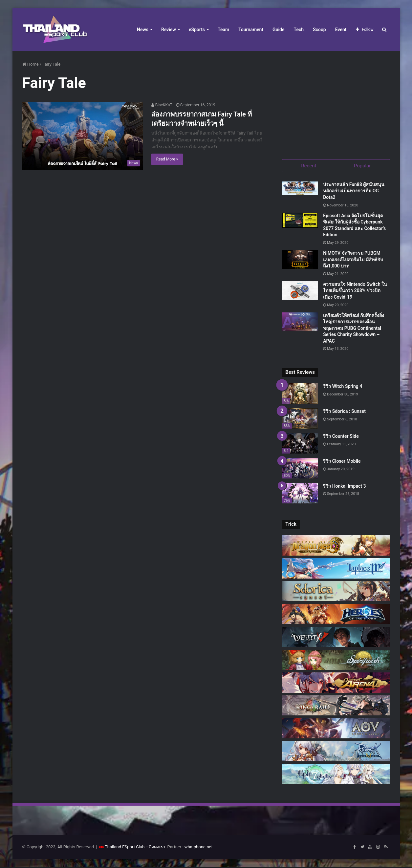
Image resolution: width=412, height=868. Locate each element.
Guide (278, 30)
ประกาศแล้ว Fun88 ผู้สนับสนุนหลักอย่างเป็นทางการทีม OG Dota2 (354, 191)
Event (341, 30)
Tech (299, 30)
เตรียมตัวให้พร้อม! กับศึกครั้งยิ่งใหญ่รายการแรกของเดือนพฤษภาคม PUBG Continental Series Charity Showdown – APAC (354, 329)
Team (223, 30)
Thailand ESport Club (125, 848)
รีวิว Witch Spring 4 (343, 387)
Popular (362, 166)
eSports (197, 30)
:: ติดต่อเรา (156, 848)
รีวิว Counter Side (341, 437)
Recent (309, 166)
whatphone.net (199, 848)
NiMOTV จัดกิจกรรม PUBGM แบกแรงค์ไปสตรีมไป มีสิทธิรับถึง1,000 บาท (353, 260)
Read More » (167, 159)
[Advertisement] (336, 102)
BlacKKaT (162, 105)
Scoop (319, 30)
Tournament (251, 30)
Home (31, 64)
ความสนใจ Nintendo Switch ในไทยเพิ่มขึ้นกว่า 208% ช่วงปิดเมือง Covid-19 (355, 291)
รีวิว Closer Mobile (342, 462)
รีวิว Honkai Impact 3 (344, 487)
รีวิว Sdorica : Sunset (344, 412)
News (143, 30)
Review (169, 30)
